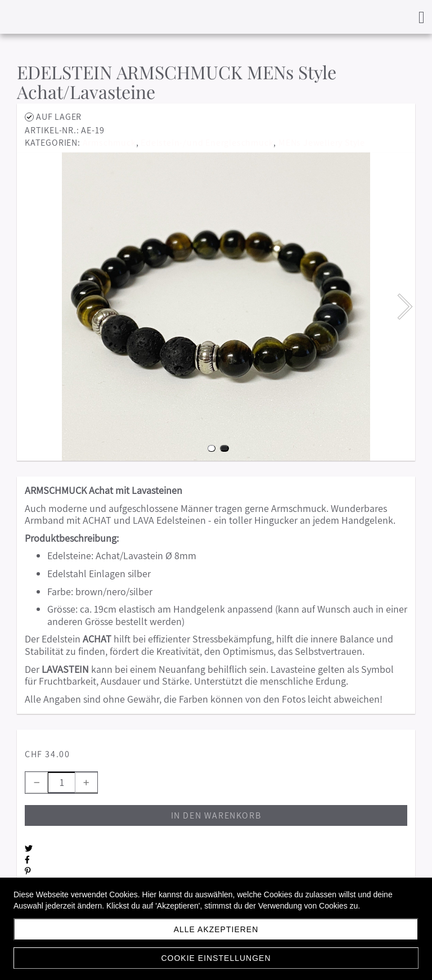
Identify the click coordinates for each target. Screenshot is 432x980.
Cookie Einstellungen (216, 958)
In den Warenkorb (216, 815)
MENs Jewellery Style (322, 143)
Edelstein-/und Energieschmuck (207, 143)
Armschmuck (109, 143)
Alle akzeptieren (216, 929)
